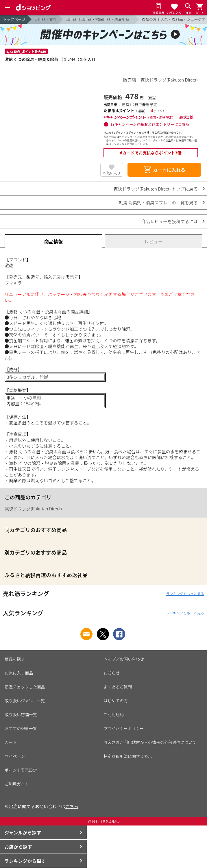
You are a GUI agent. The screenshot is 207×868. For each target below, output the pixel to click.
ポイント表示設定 (21, 770)
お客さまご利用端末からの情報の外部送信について (150, 742)
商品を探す (15, 659)
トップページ (14, 19)
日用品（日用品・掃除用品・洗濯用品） (99, 19)
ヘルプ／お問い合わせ (124, 659)
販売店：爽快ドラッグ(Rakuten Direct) (160, 80)
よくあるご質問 (118, 687)
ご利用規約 (114, 714)
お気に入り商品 (19, 673)
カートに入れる (164, 170)
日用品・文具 (45, 19)
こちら (72, 806)
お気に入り (112, 173)
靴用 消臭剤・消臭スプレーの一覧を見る (158, 203)
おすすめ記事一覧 (21, 728)
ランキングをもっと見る (185, 593)
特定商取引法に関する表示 (128, 756)
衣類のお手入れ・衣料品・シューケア (174, 19)
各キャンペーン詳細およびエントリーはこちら (150, 124)
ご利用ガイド (17, 784)
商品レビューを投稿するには (170, 221)
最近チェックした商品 (25, 687)
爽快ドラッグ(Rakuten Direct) (33, 508)
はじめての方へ (118, 701)
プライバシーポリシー (124, 728)
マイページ (15, 756)
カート (11, 742)
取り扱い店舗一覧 (21, 714)
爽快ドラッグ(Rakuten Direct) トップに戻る (156, 189)
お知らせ (112, 673)
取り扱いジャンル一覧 (25, 701)
